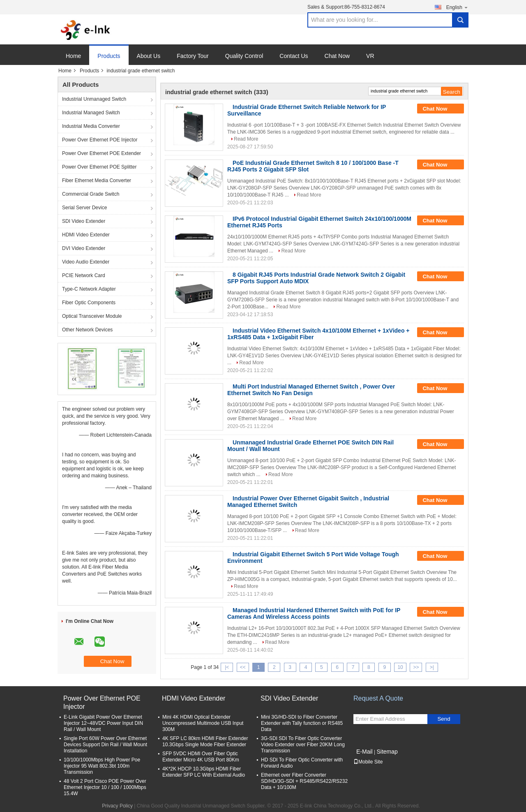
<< (243, 667)
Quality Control (244, 56)
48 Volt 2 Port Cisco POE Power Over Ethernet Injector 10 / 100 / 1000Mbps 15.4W (105, 787)
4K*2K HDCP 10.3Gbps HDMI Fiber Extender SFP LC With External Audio (204, 772)
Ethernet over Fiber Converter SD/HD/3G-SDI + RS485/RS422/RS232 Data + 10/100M (304, 781)
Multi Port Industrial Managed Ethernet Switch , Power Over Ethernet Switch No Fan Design (311, 390)
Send (444, 719)
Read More (246, 139)
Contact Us (294, 56)
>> (416, 667)
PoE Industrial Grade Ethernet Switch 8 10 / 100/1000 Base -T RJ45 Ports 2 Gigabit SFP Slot (313, 166)
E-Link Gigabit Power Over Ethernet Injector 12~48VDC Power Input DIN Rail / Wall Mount (103, 723)
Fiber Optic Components (89, 303)
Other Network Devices (87, 330)
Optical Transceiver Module (92, 316)
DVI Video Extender (84, 248)
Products (109, 56)
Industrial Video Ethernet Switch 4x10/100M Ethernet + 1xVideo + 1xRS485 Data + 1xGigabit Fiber (318, 334)
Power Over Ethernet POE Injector (100, 140)
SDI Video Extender (84, 221)
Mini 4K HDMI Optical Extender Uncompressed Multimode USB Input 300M (203, 723)
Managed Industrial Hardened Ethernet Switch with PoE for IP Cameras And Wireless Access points (314, 613)
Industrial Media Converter (91, 126)
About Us (149, 56)
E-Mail (365, 752)
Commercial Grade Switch (91, 194)
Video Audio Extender (86, 262)
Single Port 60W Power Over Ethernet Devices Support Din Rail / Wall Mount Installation (105, 745)
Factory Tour (193, 56)
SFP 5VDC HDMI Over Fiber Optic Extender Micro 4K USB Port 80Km (201, 757)
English (457, 7)
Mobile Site (368, 762)
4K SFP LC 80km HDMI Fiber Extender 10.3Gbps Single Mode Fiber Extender (205, 741)
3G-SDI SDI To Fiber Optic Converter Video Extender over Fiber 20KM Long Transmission (303, 745)
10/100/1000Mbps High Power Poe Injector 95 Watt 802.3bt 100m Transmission (102, 766)
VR (370, 56)
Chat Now (337, 56)
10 (400, 667)
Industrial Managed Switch (91, 113)
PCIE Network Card (84, 275)
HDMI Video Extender (86, 235)
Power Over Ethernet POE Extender (102, 153)
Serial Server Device (84, 208)
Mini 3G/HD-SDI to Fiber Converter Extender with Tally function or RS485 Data (302, 723)
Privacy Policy (117, 806)
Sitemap (387, 752)
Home (73, 56)
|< (227, 667)
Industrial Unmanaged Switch (94, 99)
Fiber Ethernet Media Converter (97, 180)
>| (432, 667)
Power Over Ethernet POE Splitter (99, 167)
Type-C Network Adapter (89, 289)
